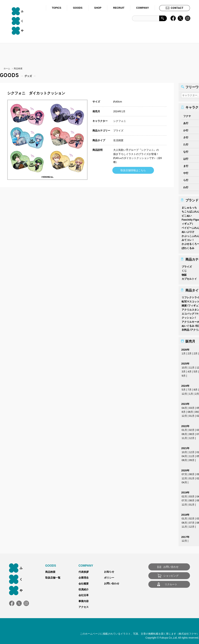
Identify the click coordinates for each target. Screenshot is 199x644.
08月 (190, 411)
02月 (192, 429)
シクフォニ (120, 121)
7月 (190, 389)
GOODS (78, 8)
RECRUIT (119, 8)
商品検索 (50, 571)
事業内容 (84, 600)
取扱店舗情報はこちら (133, 170)
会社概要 (84, 583)
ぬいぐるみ (188, 325)
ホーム (7, 69)
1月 (184, 352)
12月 (184, 393)
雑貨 (184, 304)
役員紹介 (84, 588)
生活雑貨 (118, 140)
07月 (184, 473)
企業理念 (84, 577)
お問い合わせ (112, 582)
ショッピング (171, 575)
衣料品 (185, 329)
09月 (192, 459)
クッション (188, 317)
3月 (184, 370)
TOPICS (57, 8)
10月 (184, 366)
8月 (196, 389)
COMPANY (142, 8)
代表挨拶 (84, 571)
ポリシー (109, 577)
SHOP (98, 8)
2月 (190, 352)
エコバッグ (188, 313)
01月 (192, 415)
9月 (184, 375)
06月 (184, 433)
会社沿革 (84, 594)
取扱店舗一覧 (53, 577)
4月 (190, 370)
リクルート (171, 583)
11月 (192, 366)
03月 (192, 407)
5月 (196, 370)
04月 (184, 407)
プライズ (118, 131)
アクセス (84, 606)
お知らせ (109, 571)
